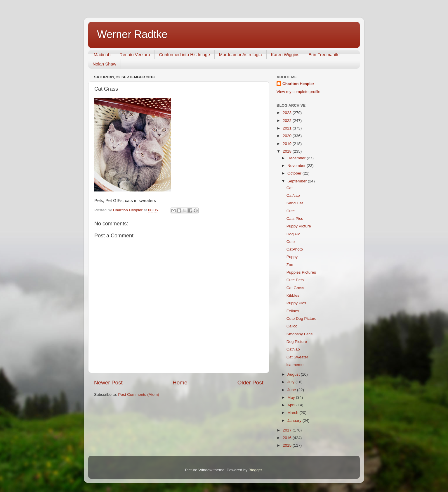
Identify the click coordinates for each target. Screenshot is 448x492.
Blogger (255, 470)
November (297, 166)
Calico (292, 326)
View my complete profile (298, 92)
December (297, 158)
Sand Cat (295, 203)
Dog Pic (293, 234)
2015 (288, 445)
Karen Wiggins (285, 55)
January (295, 421)
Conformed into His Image (185, 55)
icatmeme (295, 365)
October (295, 173)
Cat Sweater (297, 357)
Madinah (102, 55)
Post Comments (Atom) (139, 395)
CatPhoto (295, 249)
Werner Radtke (132, 34)
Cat (290, 188)
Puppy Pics (296, 303)
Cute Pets (295, 280)
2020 (288, 136)
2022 (288, 121)
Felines (293, 311)
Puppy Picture (299, 226)
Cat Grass (295, 288)
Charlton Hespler (298, 84)
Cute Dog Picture (302, 318)
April (292, 405)
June (292, 390)
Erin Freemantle (324, 55)
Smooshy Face (300, 334)
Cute (291, 211)
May (292, 397)
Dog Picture (297, 342)
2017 (288, 430)
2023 (288, 113)
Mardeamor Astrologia (241, 55)
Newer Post (108, 383)
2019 (288, 144)
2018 (288, 151)
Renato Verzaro (135, 55)
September (298, 181)
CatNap (293, 195)
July (291, 382)
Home (180, 383)
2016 (288, 438)
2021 (288, 128)
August (294, 374)
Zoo (290, 265)
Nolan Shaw (104, 64)
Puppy (292, 257)
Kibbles (293, 295)
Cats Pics (295, 219)
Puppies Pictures (301, 272)
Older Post (250, 383)
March (293, 413)
